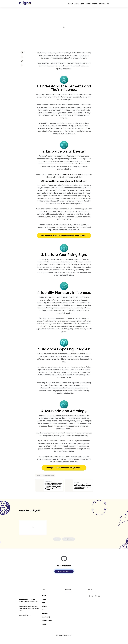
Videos (88, 3)
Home (71, 3)
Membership (46, 617)
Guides (95, 3)
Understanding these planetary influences (75, 308)
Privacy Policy (47, 621)
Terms (44, 624)
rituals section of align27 (74, 174)
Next (69, 539)
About (77, 3)
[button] (64, 236)
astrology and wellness (49, 475)
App (82, 3)
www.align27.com (25, 615)
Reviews (102, 3)
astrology (39, 475)
